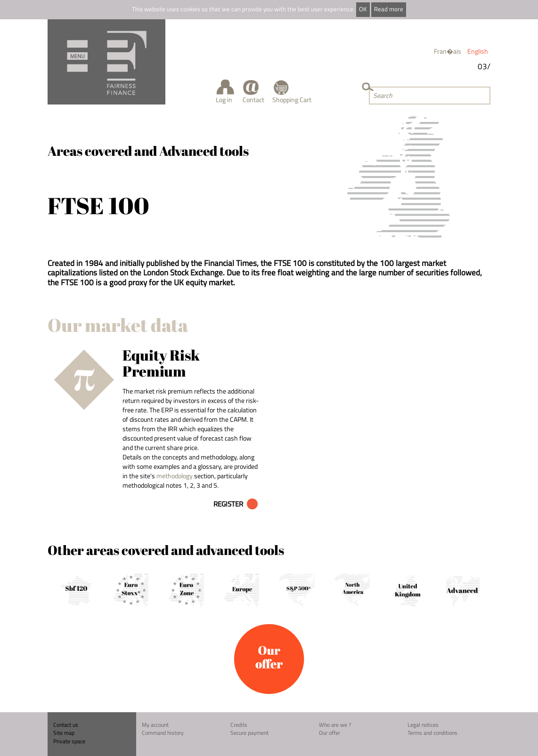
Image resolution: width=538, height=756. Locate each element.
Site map (64, 733)
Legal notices (423, 725)
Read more (389, 9)
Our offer (330, 733)
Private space (69, 741)
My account (155, 725)
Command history (163, 733)
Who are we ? (335, 725)
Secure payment (249, 733)
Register (228, 504)
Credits (239, 725)
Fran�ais (448, 51)
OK (363, 9)
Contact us (66, 725)
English (478, 51)
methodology (175, 476)
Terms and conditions (432, 733)
